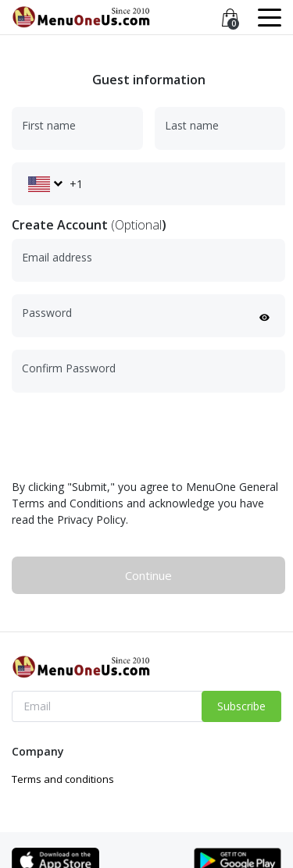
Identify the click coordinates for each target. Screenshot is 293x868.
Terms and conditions (63, 779)
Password (47, 313)
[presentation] (130, 436)
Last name (192, 125)
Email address (57, 257)
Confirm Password (69, 368)
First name (49, 125)
